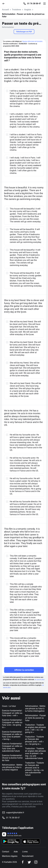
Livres (25, 852)
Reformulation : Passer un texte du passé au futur (35, 718)
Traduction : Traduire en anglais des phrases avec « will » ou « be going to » (35, 729)
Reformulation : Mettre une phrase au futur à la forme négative (12, 767)
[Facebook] (23, 862)
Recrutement (28, 856)
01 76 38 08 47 (34, 4)
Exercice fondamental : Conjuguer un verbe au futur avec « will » (12, 713)
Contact (6, 852)
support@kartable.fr (15, 813)
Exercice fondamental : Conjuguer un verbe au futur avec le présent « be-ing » (12, 735)
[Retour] (5, 3)
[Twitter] (29, 862)
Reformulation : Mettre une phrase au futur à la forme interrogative (35, 709)
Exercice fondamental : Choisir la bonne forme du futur (12, 758)
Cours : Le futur (9, 706)
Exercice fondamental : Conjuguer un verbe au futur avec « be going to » (12, 724)
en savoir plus (40, 680)
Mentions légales (10, 856)
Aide (16, 852)
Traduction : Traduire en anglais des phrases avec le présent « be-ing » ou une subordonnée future (35, 753)
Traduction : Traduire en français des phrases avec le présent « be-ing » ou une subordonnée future (34, 769)
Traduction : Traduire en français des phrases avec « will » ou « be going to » (34, 740)
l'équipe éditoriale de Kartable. (32, 41)
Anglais (28, 10)
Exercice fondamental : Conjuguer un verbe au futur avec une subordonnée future (12, 747)
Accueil (5, 10)
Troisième (17, 10)
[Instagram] (36, 862)
